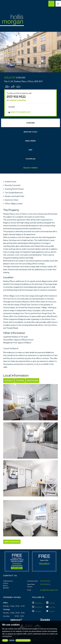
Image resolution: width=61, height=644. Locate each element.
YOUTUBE (51, 607)
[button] (5, 52)
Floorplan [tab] (31, 159)
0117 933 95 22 (45, 584)
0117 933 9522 (16, 97)
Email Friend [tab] (31, 141)
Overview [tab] (30, 123)
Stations (20, 381)
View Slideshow (12, 542)
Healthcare (32, 381)
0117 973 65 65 (45, 581)
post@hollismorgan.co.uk (49, 590)
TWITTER (50, 611)
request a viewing (17, 100)
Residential (37, 603)
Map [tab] (30, 150)
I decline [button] (12, 640)
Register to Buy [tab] (31, 132)
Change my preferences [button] (23, 640)
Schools (9, 381)
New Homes (37, 607)
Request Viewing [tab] (31, 168)
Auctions (37, 611)
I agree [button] (5, 640)
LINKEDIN (51, 603)
